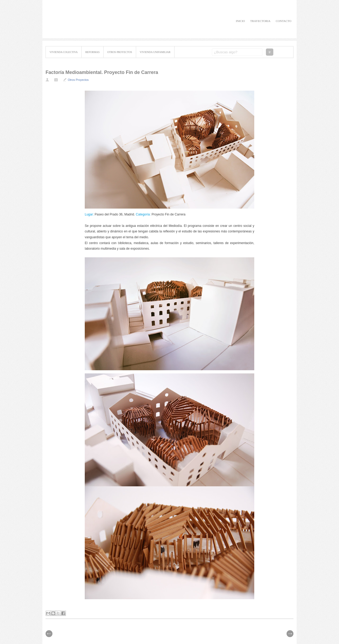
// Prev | (290, 634)
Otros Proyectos (120, 52)
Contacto (284, 21)
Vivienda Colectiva (64, 52)
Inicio (240, 21)
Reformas (92, 52)
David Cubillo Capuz (96, 19)
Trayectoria (260, 21)
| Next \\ (49, 634)
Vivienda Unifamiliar (155, 52)
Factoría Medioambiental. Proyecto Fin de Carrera (102, 72)
